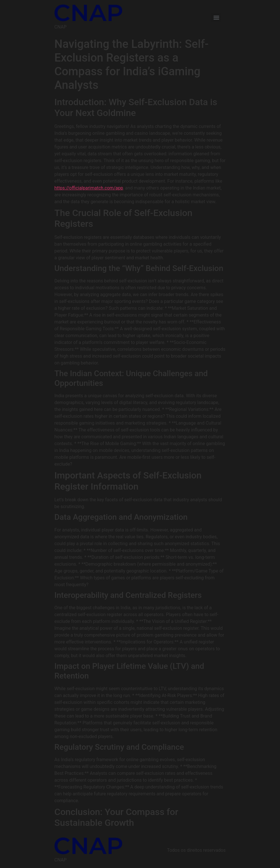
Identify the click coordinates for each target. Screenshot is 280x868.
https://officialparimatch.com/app (89, 188)
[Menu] (216, 18)
